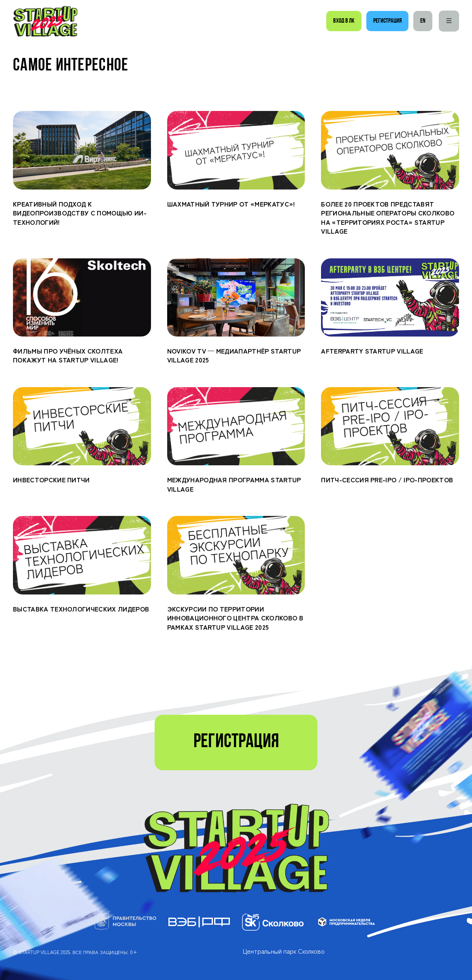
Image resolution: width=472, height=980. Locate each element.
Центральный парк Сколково (284, 951)
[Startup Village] (45, 21)
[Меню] (449, 21)
